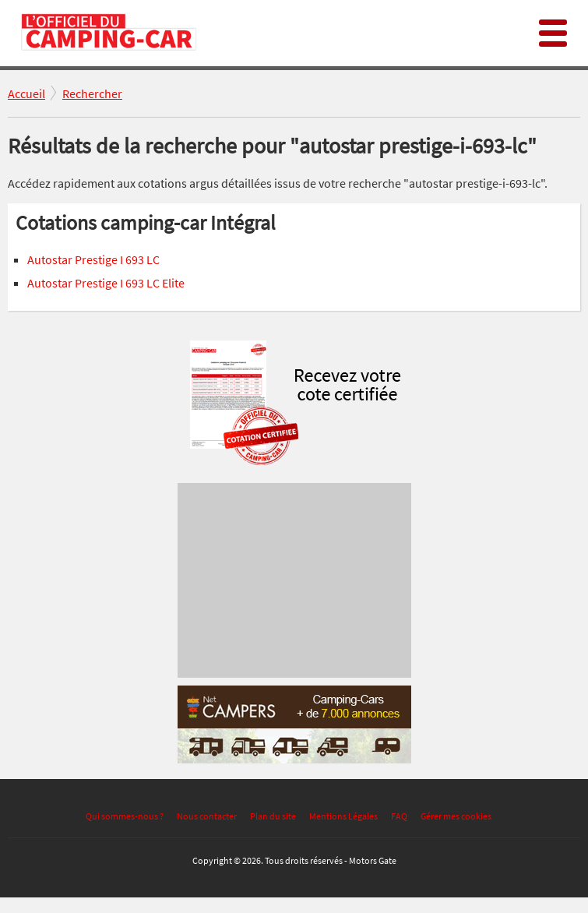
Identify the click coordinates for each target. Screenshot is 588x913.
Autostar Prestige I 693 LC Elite (106, 283)
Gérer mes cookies (456, 816)
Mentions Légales (343, 816)
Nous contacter (207, 816)
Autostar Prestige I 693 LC (93, 259)
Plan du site (273, 816)
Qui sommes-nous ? (125, 816)
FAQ (399, 816)
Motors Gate (373, 860)
